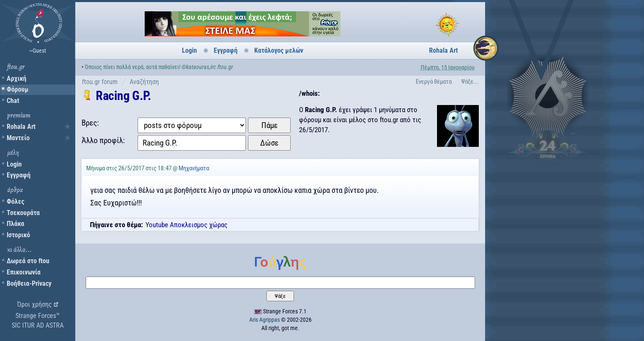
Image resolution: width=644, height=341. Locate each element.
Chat (13, 101)
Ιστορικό (18, 235)
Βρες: (90, 123)
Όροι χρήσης (34, 304)
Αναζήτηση (144, 82)
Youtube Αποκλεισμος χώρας (187, 225)
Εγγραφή (19, 175)
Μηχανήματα (194, 168)
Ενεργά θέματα (434, 82)
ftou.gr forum (100, 82)
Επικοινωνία (24, 272)
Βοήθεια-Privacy (29, 283)
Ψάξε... (470, 82)
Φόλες (15, 201)
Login (14, 164)
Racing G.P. (124, 96)
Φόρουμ (18, 89)
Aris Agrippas (264, 320)
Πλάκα (15, 224)
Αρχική (17, 78)
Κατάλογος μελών (279, 50)
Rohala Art (21, 127)
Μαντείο (18, 138)
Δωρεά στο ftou (28, 261)
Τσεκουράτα (23, 213)
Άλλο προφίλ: (103, 140)
